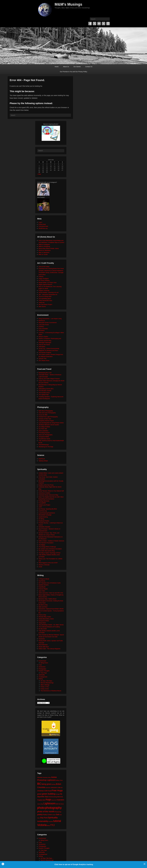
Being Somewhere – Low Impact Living (50, 319)
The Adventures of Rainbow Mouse (51, 691)
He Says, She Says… (47, 681)
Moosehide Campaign (45, 515)
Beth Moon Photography (46, 411)
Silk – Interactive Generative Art (48, 295)
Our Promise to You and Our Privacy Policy (74, 72)
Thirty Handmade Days (45, 300)
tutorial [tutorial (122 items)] (57, 821)
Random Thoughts (44, 671)
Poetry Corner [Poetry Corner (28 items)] (47, 815)
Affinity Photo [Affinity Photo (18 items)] (59, 780)
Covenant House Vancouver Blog (48, 495)
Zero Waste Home (44, 361)
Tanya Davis (42, 623)
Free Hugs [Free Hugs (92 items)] (57, 790)
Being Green (44, 663)
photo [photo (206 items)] (41, 808)
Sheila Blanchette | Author (46, 619)
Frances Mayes (43, 589)
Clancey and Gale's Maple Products (49, 379)
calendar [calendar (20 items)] (48, 788)
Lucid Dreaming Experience (47, 513)
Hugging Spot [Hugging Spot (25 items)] (41, 800)
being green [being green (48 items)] (46, 784)
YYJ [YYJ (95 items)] (52, 825)
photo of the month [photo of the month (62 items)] (46, 812)
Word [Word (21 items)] (48, 826)
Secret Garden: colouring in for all (48, 292)
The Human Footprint (45, 353)
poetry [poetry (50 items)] (40, 814)
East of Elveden (43, 329)
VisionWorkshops (44, 445)
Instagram (108, 24)
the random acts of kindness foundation (50, 549)
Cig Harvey (42, 581)
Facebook (90, 24)
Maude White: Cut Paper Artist (48, 283)
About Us (66, 67)
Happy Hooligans (44, 279)
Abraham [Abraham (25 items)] (40, 777)
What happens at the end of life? (48, 563)
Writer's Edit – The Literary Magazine (49, 649)
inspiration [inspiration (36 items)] (60, 800)
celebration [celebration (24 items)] (54, 788)
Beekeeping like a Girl (45, 373)
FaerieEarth (42, 587)
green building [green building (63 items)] (49, 794)
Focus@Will (42, 503)
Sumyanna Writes (44, 437)
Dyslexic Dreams (44, 585)
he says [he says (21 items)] (58, 794)
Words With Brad (44, 647)
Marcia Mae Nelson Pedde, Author (49, 248)
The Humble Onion (44, 393)
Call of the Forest (44, 325)
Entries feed (42, 224)
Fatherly (41, 277)
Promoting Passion (44, 433)
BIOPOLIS (42, 321)
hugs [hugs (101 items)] (48, 800)
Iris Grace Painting (44, 281)
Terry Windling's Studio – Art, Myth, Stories (51, 625)
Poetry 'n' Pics (45, 687)
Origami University (44, 291)
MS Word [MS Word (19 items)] (61, 804)
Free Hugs (44, 673)
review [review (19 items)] (54, 815)
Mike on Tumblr (43, 254)
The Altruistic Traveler (45, 391)
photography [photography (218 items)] (53, 808)
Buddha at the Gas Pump (46, 485)
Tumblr (104, 24)
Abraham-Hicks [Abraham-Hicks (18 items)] (47, 777)
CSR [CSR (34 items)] (46, 791)
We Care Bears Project (45, 304)
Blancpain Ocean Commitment (48, 323)
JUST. (40, 507)
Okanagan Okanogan (45, 343)
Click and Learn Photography (47, 413)
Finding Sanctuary (44, 501)
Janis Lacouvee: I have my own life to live (51, 593)
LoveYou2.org (43, 511)
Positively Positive (44, 521)
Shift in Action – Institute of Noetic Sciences (51, 541)
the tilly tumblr (43, 629)
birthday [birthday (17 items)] (54, 784)
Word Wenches (43, 645)
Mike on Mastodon (44, 252)
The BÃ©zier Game (44, 439)
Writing (41, 679)
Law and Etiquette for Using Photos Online (51, 423)
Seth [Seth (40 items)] (58, 815)
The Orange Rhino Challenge (47, 547)
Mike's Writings (45, 685)
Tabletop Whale (43, 461)
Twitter (95, 24)
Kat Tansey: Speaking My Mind (48, 509)
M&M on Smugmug (44, 246)
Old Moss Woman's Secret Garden (49, 425)
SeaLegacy (42, 347)
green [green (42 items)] (40, 794)
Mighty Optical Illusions (45, 285)
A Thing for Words (44, 579)
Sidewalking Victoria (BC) (46, 389)
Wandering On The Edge (46, 447)
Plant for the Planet (44, 345)
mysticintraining (43, 517)
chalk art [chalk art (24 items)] (60, 788)
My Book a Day (43, 605)
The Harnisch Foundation (46, 543)
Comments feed (43, 226)
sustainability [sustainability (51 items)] (43, 821)
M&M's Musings (68, 4)
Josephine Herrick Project (46, 421)
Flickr (99, 24)
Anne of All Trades (44, 267)
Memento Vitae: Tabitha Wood (47, 599)
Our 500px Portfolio (44, 427)
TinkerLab (41, 303)
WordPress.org (43, 228)
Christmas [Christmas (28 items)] (41, 791)
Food (40, 665)
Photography (42, 669)
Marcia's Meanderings (47, 683)
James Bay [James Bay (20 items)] (40, 804)
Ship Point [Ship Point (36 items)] (44, 818)
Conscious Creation (44, 493)
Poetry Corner (45, 689)
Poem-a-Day (42, 615)
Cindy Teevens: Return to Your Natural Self (51, 491)
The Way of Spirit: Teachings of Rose (49, 553)
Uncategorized (43, 677)
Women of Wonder (44, 565)
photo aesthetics (43, 431)
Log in (40, 222)
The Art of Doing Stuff (45, 296)
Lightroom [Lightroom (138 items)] (49, 803)
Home (57, 67)
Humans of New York (45, 419)
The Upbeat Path (44, 395)
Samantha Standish (44, 527)
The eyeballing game (45, 299)
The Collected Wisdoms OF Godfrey (49, 627)
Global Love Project (44, 505)
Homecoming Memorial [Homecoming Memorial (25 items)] (56, 797)
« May (39, 174)
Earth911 (41, 327)
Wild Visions (42, 307)
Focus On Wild (43, 415)
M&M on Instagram (44, 244)
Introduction (42, 667)
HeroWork (42, 331)
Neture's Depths (43, 337)
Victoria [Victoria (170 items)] (42, 825)
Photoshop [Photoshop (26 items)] (58, 812)
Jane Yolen (42, 591)
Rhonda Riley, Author (45, 617)
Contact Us (89, 67)
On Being (41, 519)
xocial (40, 567)
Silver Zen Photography (46, 435)
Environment (42, 661)
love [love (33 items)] (57, 804)
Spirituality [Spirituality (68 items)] (53, 818)
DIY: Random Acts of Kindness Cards (50, 583)
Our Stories (77, 67)
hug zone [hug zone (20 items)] (54, 800)
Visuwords (42, 639)
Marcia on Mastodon (45, 250)
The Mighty (42, 545)
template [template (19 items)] (51, 821)
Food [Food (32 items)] (50, 791)
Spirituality (42, 675)
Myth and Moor (43, 607)
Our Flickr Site (43, 429)
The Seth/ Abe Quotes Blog (47, 551)
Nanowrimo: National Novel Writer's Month (51, 609)
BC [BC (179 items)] (39, 784)
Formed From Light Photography (48, 417)
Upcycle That (42, 358)
